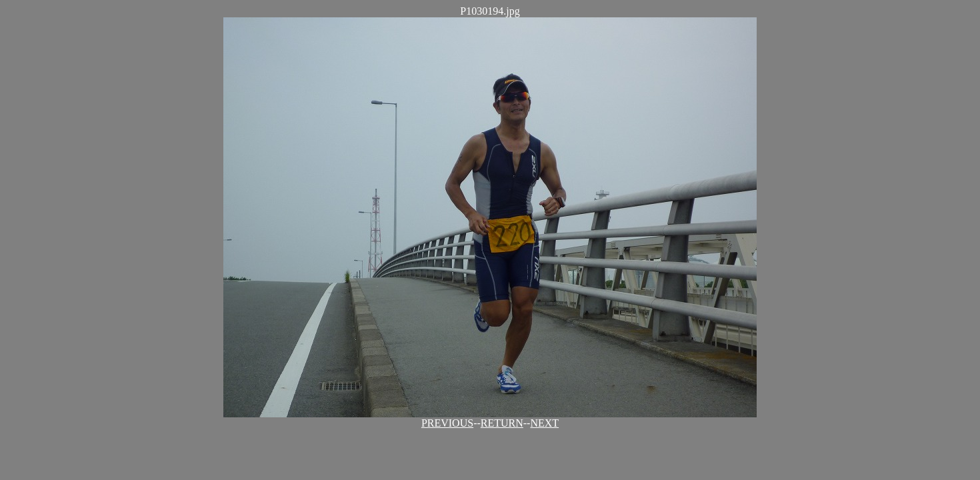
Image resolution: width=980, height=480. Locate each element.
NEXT (544, 423)
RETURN (502, 423)
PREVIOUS (447, 423)
